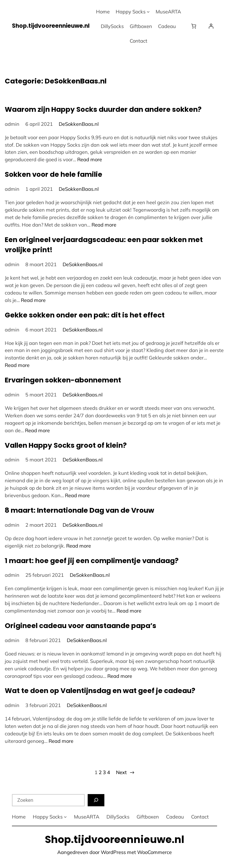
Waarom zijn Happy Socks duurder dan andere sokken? (103, 109)
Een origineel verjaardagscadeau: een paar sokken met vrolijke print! (104, 245)
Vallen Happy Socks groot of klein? (66, 445)
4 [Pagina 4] (109, 772)
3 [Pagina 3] (104, 772)
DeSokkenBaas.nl (79, 124)
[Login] (211, 26)
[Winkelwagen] (195, 26)
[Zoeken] (96, 800)
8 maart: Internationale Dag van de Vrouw (79, 510)
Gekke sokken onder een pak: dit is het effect (85, 315)
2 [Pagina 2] (100, 772)
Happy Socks (131, 11)
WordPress (113, 852)
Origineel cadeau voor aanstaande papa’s (81, 626)
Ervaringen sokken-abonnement (63, 380)
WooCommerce (154, 852)
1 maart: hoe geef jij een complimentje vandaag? (92, 561)
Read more (90, 159)
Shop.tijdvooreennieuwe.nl (51, 26)
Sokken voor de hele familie (54, 174)
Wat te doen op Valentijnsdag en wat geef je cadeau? (100, 691)
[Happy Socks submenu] (148, 12)
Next (125, 772)
